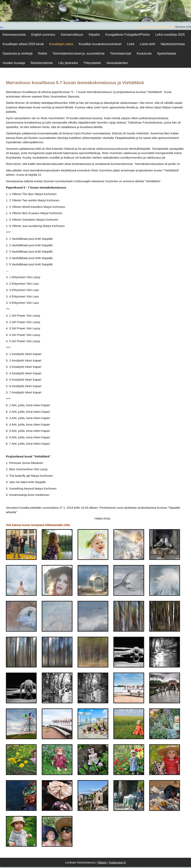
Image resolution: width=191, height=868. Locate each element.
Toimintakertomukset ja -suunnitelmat (78, 53)
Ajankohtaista (167, 53)
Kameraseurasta (14, 35)
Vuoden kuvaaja (14, 63)
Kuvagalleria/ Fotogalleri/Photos (128, 35)
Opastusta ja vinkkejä (18, 53)
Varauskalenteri (117, 63)
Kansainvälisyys (72, 35)
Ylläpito (102, 862)
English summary (43, 35)
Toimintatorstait (121, 53)
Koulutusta (144, 53)
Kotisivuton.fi (117, 862)
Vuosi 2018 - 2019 (165, 27)
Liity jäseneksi (68, 63)
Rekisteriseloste (42, 63)
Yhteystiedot (92, 63)
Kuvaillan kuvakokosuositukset (100, 44)
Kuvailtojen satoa (146, 27)
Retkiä (42, 53)
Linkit (131, 44)
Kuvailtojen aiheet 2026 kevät (23, 44)
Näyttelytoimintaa (173, 44)
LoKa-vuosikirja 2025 (170, 35)
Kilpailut (94, 35)
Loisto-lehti (147, 44)
